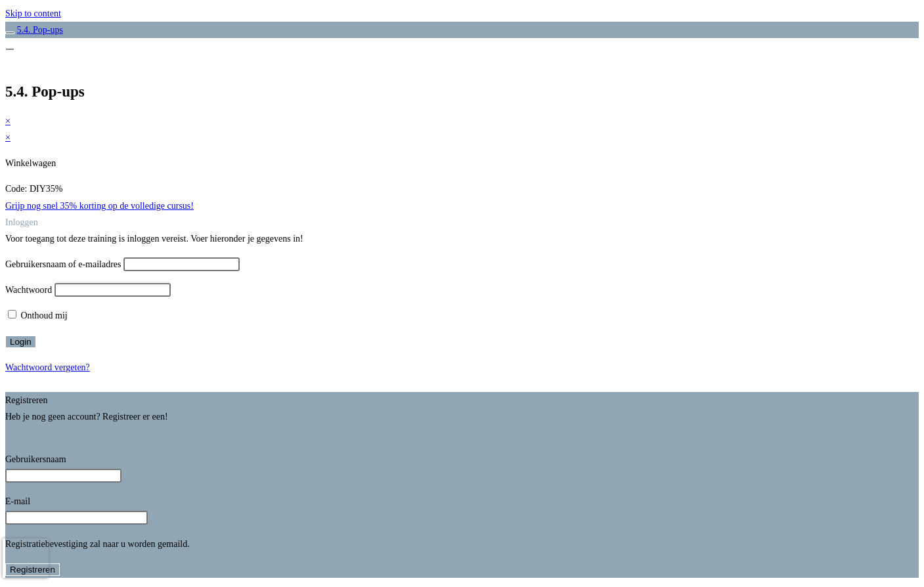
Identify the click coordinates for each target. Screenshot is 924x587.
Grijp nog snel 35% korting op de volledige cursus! (99, 206)
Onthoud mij (38, 315)
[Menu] (10, 49)
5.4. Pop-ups (40, 30)
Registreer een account (47, 434)
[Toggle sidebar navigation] (10, 33)
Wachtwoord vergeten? (48, 367)
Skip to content (33, 13)
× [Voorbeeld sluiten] (8, 121)
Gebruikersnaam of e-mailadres (63, 264)
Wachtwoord (29, 290)
